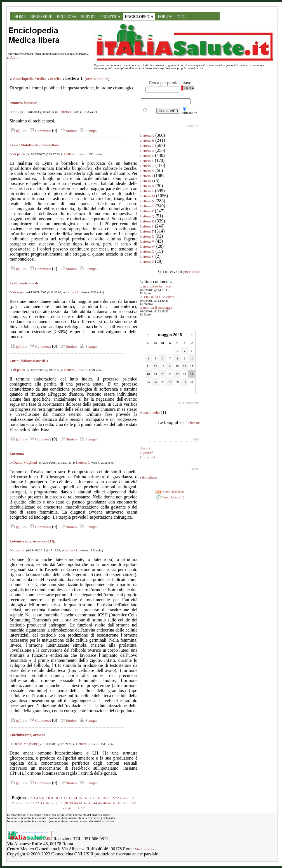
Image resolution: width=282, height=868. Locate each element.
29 (23, 803)
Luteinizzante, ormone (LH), (32, 541)
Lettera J (147, 181)
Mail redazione (146, 849)
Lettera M (148, 196)
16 (85, 798)
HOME (20, 17)
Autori (145, 448)
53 (64, 808)
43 (90, 803)
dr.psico (19, 154)
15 (80, 798)
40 (76, 803)
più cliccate (191, 423)
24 (124, 798)
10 (56, 798)
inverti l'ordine (97, 79)
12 (65, 798)
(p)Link (18, 131)
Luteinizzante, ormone (27, 735)
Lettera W (148, 246)
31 (32, 803)
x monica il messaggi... (157, 307)
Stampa (88, 131)
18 (94, 798)
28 (18, 803)
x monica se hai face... (157, 286)
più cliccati (191, 272)
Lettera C (147, 146)
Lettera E (147, 156)
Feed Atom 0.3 (170, 497)
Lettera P (147, 211)
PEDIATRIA (110, 17)
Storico (56, 79)
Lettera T (147, 231)
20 (104, 798)
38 (66, 803)
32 (37, 803)
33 (42, 803)
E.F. (16, 112)
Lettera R (147, 221)
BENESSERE (41, 17)
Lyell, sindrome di (24, 283)
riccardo (19, 550)
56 (78, 808)
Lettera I (147, 176)
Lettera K (147, 186)
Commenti (40, 131)
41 (81, 803)
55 (73, 808)
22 (114, 798)
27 (13, 803)
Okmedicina (149, 478)
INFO (181, 17)
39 (71, 803)
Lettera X (147, 251)
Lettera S (147, 226)
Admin (15, 57)
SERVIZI (89, 17)
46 (105, 803)
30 (27, 803)
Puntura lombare (23, 103)
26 (133, 798)
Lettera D (147, 151)
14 (75, 798)
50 (124, 803)
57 (83, 808)
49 (119, 803)
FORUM (165, 17)
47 (110, 803)
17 (90, 798)
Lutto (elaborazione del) (29, 361)
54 (69, 808)
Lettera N (147, 201)
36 (56, 803)
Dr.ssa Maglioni (25, 462)
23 (119, 798)
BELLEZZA (67, 17)
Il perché (147, 453)
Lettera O (147, 206)
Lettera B (147, 141)
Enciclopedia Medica (30, 79)
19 (99, 798)
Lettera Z (147, 262)
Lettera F (147, 161)
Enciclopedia (150, 413)
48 (115, 803)
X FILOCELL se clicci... (159, 297)
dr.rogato (20, 292)
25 (129, 798)
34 (47, 803)
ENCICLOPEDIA (139, 17)
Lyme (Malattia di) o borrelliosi (35, 145)
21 (109, 798)
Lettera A (147, 135)
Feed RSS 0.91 (170, 492)
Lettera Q (147, 216)
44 (95, 803)
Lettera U (147, 236)
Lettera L (65, 112)
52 (134, 803)
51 (129, 803)
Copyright (148, 457)
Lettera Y (147, 257)
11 (61, 798)
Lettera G (147, 166)
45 (100, 803)
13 (70, 798)
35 (52, 803)
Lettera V (147, 241)
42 (85, 803)
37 (61, 803)
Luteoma (17, 453)
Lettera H (147, 171)
